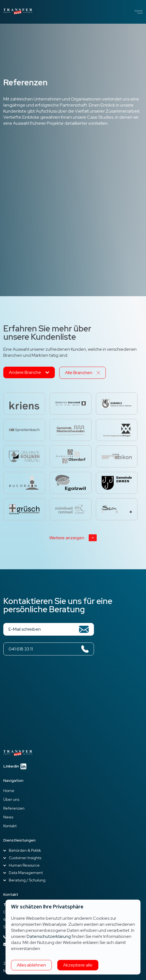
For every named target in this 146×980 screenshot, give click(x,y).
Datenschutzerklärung (49, 936)
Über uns (11, 799)
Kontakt (10, 826)
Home (9, 791)
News (8, 817)
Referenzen (14, 808)
